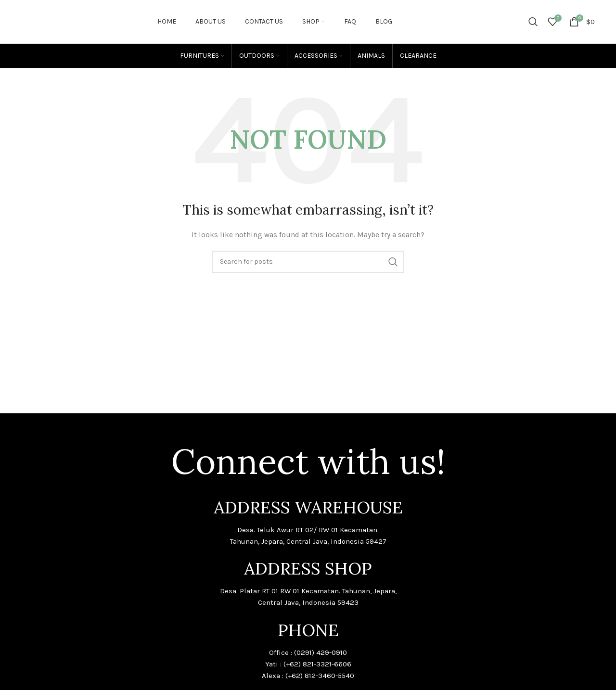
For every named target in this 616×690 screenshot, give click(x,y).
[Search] (533, 22)
